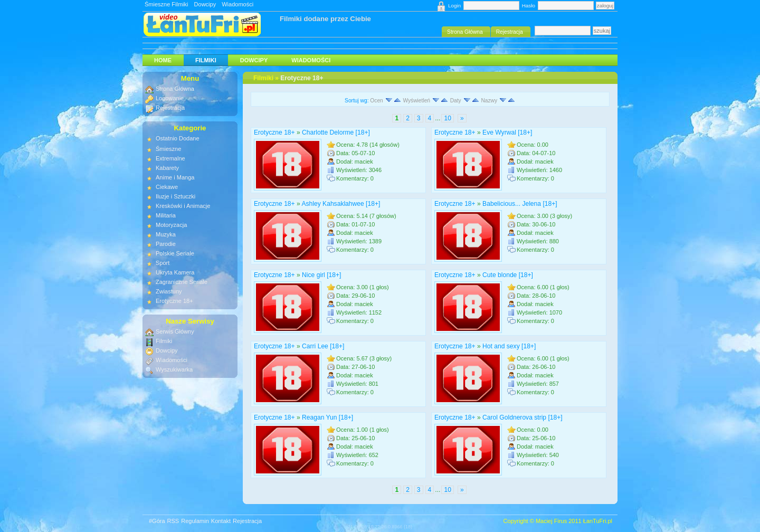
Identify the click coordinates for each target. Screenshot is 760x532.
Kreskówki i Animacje (183, 206)
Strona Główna (175, 89)
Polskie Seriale (175, 253)
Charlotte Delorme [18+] (336, 132)
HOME (163, 60)
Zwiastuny (169, 291)
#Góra (157, 521)
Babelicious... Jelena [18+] (520, 204)
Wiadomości (237, 4)
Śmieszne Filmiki (167, 4)
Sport (163, 263)
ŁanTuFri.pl (598, 521)
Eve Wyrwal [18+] (507, 132)
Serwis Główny (175, 331)
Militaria (166, 215)
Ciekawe (167, 187)
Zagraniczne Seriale (182, 282)
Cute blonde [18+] (508, 275)
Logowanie (170, 98)
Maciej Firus (551, 521)
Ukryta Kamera (175, 272)
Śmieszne (168, 149)
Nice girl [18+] (321, 275)
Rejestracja (170, 108)
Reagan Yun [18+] (327, 417)
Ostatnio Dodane (178, 138)
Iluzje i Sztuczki (175, 196)
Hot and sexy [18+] (509, 346)
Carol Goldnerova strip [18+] (522, 417)
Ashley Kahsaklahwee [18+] (341, 204)
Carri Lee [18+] (323, 346)
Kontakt (221, 521)
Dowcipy (205, 4)
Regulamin (195, 521)
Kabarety (167, 168)
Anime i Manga (175, 177)
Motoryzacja (171, 225)
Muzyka (166, 234)
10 (447, 118)
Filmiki (206, 60)
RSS (173, 521)
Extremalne (170, 158)
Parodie (166, 244)
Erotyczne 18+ (302, 78)
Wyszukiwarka (174, 369)
